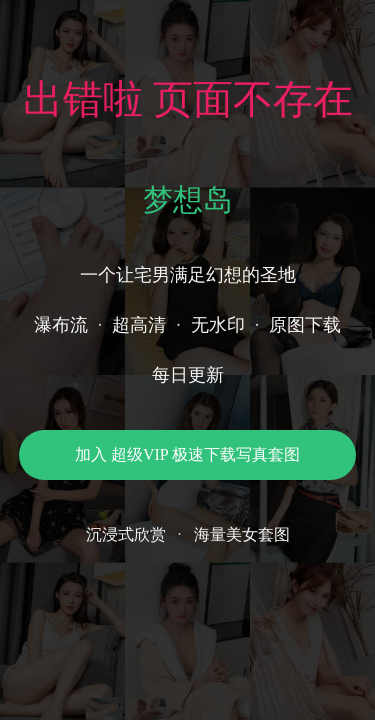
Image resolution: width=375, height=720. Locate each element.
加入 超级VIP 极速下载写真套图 (187, 454)
